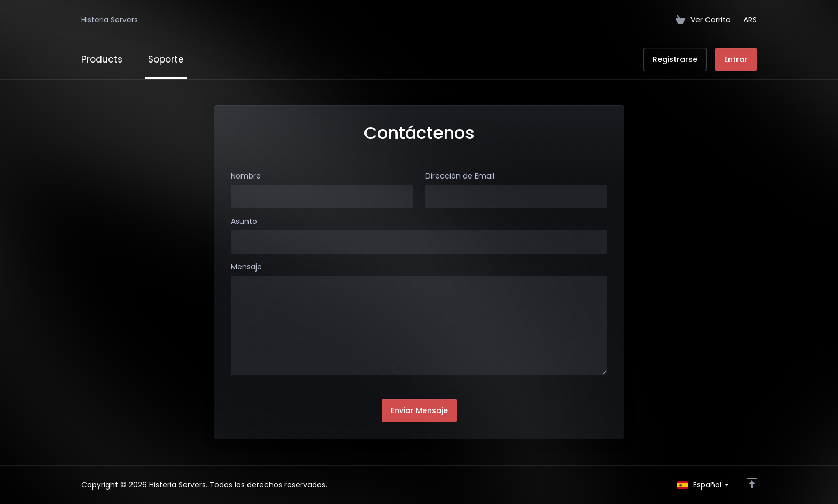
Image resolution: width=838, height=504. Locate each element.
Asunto (244, 221)
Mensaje (246, 267)
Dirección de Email (460, 176)
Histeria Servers (110, 20)
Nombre (246, 176)
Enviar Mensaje (419, 410)
